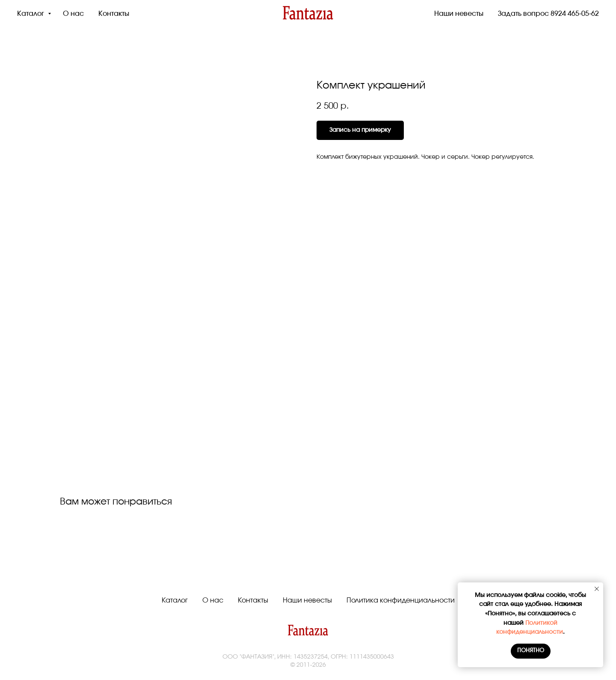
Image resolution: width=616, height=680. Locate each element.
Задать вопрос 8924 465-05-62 (548, 14)
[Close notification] (597, 589)
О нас (73, 14)
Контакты (114, 14)
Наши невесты (459, 14)
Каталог (31, 14)
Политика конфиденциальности (401, 600)
